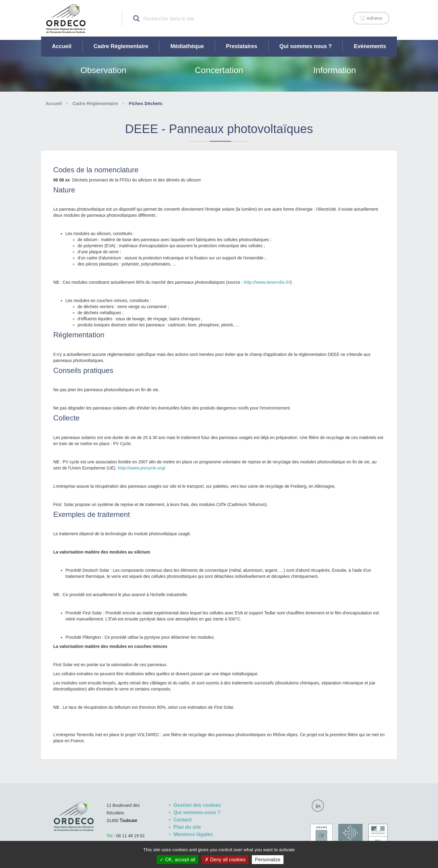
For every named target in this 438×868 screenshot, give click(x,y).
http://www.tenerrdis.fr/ (267, 282)
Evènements (370, 46)
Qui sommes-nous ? (197, 812)
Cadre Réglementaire (121, 46)
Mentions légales (193, 834)
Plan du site (187, 827)
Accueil (62, 46)
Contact (183, 820)
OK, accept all (177, 860)
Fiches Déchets (145, 103)
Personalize (268, 860)
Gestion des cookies (197, 805)
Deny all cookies (225, 860)
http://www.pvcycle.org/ (142, 468)
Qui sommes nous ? (306, 46)
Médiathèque (187, 46)
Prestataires (242, 46)
